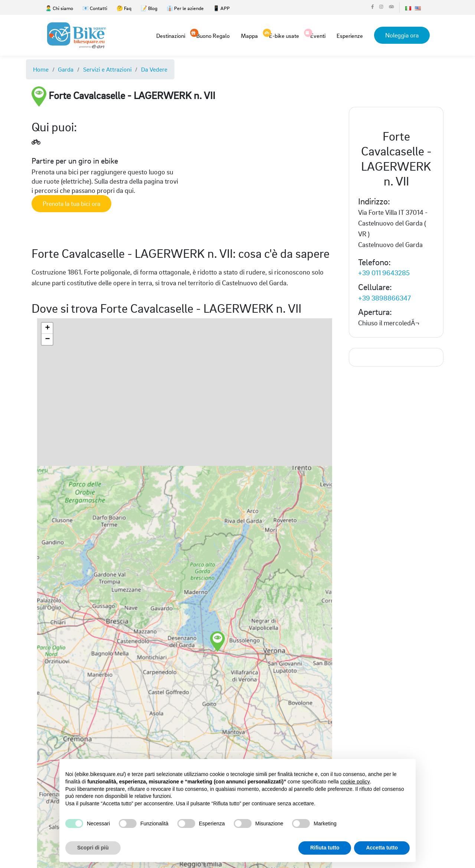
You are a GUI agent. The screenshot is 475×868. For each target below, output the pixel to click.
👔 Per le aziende (185, 8)
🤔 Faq (124, 8)
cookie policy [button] (355, 782)
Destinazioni (171, 36)
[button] (242, 631)
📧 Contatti (95, 8)
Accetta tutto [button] (382, 848)
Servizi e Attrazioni (107, 69)
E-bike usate (284, 35)
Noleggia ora (402, 35)
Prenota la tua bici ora (71, 203)
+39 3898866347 (384, 298)
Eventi (318, 35)
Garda (66, 69)
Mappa (249, 36)
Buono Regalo (213, 35)
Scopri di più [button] (93, 848)
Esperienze (350, 36)
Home (41, 69)
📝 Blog (149, 8)
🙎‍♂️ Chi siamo (59, 8)
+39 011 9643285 (384, 272)
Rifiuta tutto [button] (325, 848)
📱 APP (221, 8)
